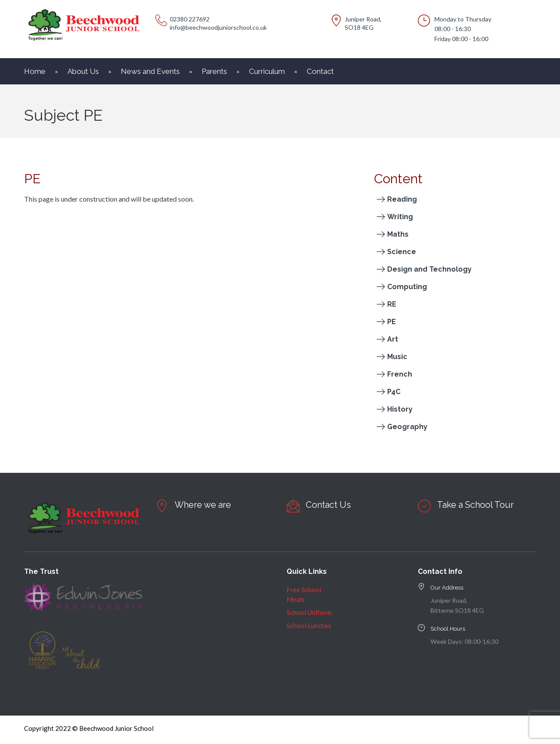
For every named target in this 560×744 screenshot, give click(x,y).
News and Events (150, 71)
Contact (320, 71)
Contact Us (328, 505)
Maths (398, 234)
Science (402, 252)
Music (397, 357)
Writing (400, 217)
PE (392, 322)
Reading (402, 199)
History (400, 409)
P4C (394, 392)
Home (35, 71)
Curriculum (267, 71)
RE (392, 304)
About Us (83, 71)
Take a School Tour (475, 505)
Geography (407, 427)
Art (393, 339)
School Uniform (309, 612)
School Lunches (309, 625)
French (400, 374)
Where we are (203, 505)
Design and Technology (429, 269)
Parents (214, 71)
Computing (407, 287)
